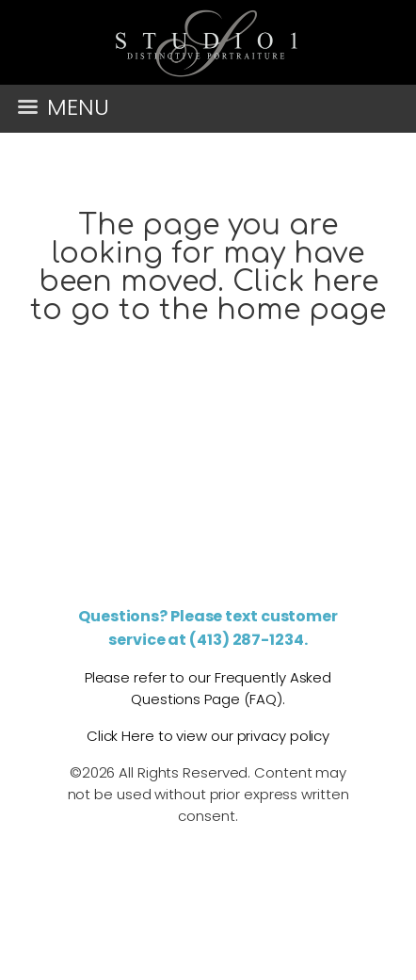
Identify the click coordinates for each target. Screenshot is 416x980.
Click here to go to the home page (208, 296)
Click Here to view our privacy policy (208, 736)
